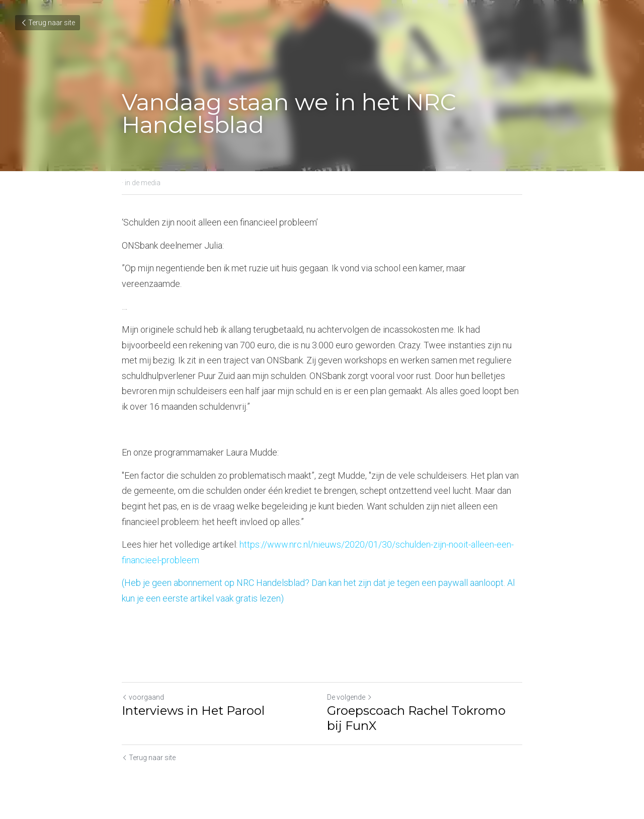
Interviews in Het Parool (193, 711)
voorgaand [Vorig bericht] (143, 697)
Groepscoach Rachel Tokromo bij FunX (416, 718)
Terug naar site (48, 23)
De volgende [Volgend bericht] (350, 697)
